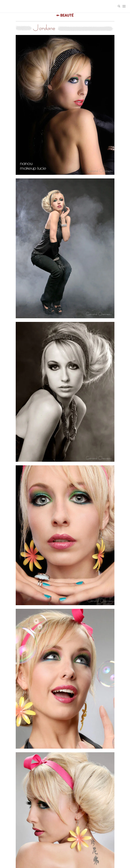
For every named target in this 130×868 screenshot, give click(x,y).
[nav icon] (124, 6)
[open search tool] (119, 6)
